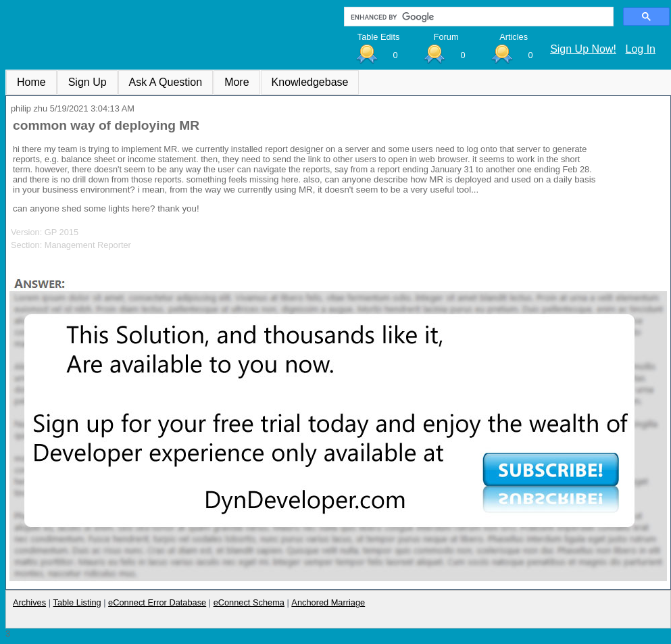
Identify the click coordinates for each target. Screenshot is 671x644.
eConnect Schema (249, 602)
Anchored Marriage (328, 602)
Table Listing (77, 602)
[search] (477, 17)
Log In (641, 49)
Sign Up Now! (583, 49)
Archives (29, 602)
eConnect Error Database (157, 602)
